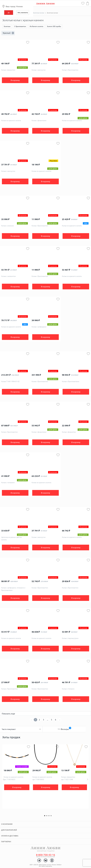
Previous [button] (3, 779)
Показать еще (8, 714)
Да (9, 13)
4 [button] (51, 816)
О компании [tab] (7, 824)
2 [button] (47, 816)
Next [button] (88, 779)
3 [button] (49, 816)
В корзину (15, 80)
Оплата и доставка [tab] (10, 836)
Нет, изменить (23, 13)
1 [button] (45, 816)
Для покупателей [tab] (9, 830)
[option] (17, 776)
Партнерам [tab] (6, 842)
